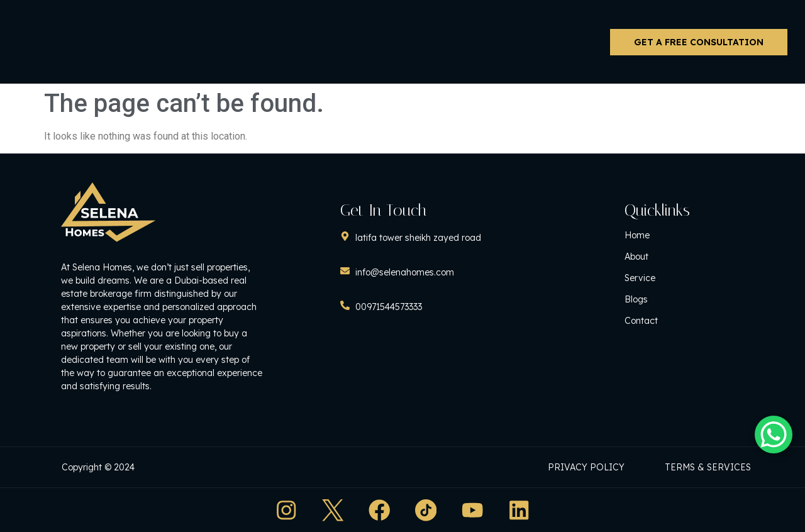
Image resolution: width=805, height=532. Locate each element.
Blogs (652, 301)
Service (656, 279)
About (652, 258)
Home (653, 236)
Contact (657, 322)
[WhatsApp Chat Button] (774, 435)
